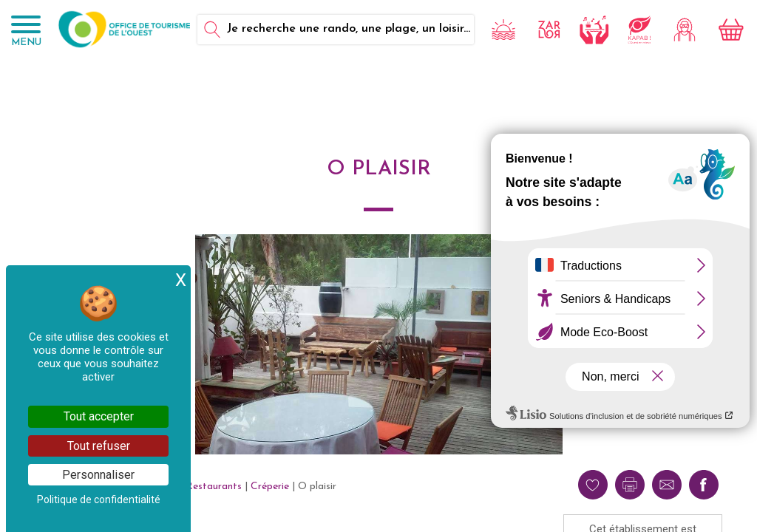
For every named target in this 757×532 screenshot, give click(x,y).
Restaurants (214, 487)
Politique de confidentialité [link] (99, 499)
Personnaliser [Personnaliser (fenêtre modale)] (98, 475)
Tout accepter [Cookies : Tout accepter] (99, 416)
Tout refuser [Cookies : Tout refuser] (99, 446)
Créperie (270, 487)
